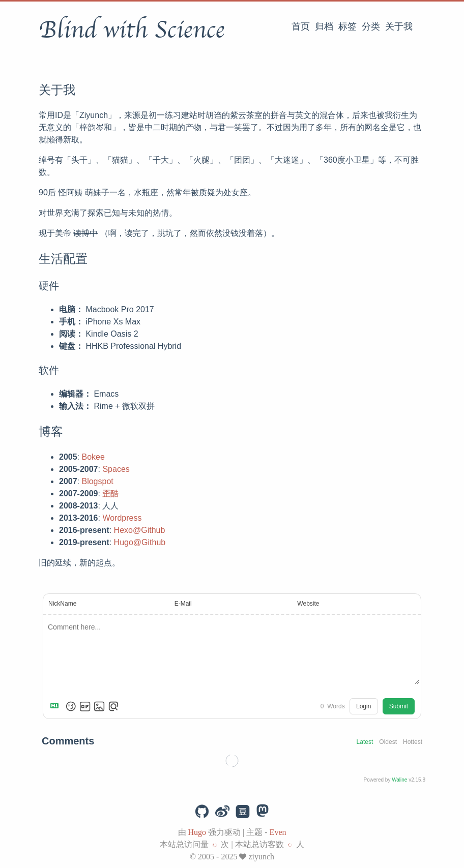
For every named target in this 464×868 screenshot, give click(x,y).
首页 (301, 26)
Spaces (116, 469)
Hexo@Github (140, 530)
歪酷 (110, 493)
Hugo (197, 832)
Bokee (93, 457)
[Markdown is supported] (56, 706)
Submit (399, 706)
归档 (324, 26)
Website (308, 604)
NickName (62, 604)
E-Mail (183, 604)
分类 (371, 26)
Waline (399, 780)
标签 (347, 26)
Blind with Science (132, 30)
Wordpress (122, 518)
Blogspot (97, 481)
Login (364, 706)
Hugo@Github (140, 542)
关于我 (399, 26)
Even (278, 832)
